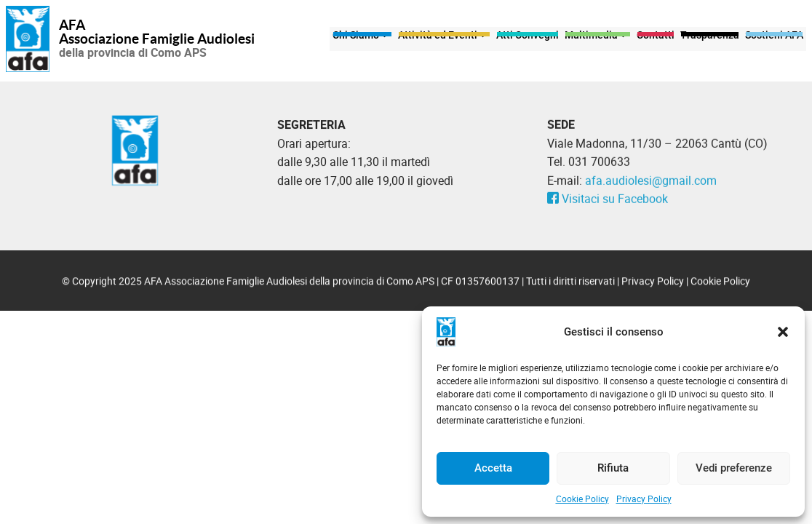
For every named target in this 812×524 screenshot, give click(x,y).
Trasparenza (710, 39)
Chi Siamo (362, 39)
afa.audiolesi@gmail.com (651, 184)
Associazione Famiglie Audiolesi (157, 39)
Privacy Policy (644, 499)
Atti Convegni (528, 39)
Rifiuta (613, 468)
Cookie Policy (582, 499)
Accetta (493, 468)
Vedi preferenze (734, 468)
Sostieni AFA (774, 39)
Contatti (656, 39)
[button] (783, 332)
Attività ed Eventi (444, 39)
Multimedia (598, 39)
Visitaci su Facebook (608, 203)
